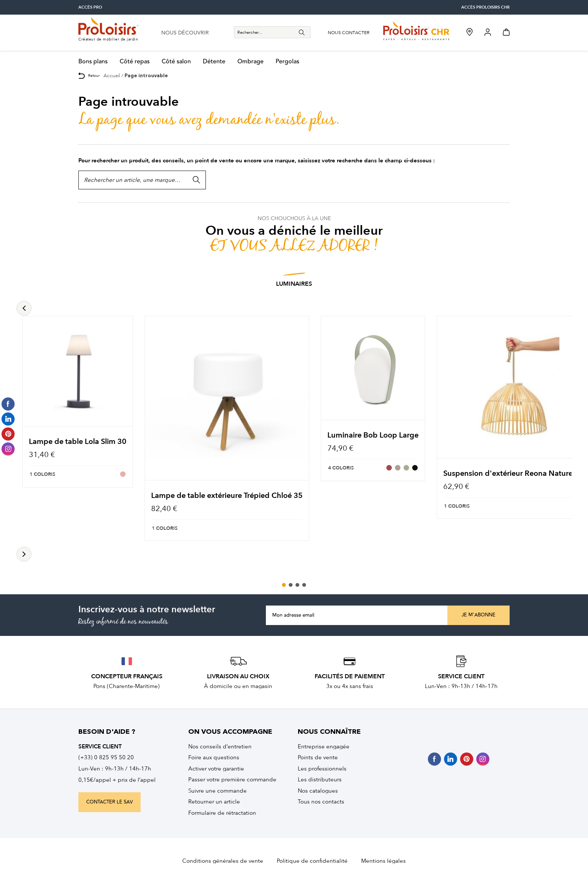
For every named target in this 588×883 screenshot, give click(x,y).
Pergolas (287, 62)
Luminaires (243, 284)
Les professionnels (322, 769)
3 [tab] (297, 585)
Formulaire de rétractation (222, 813)
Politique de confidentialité (312, 861)
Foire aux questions (214, 757)
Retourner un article (214, 802)
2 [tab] (291, 585)
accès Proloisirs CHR (485, 7)
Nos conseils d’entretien (220, 747)
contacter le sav (109, 802)
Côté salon (176, 62)
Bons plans (93, 62)
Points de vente (318, 757)
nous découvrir (185, 33)
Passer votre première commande (232, 780)
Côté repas (135, 62)
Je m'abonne (478, 615)
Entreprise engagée (324, 747)
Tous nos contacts (321, 802)
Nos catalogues (318, 791)
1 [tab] (284, 585)
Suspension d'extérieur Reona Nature (508, 473)
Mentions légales (383, 861)
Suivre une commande (217, 791)
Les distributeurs (320, 780)
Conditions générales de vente (223, 861)
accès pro (90, 7)
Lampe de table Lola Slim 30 (78, 441)
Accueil (112, 76)
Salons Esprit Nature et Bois (316, 284)
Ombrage (250, 62)
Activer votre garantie (216, 769)
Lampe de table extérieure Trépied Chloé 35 (227, 495)
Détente (214, 62)
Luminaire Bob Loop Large (373, 435)
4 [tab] (304, 585)
